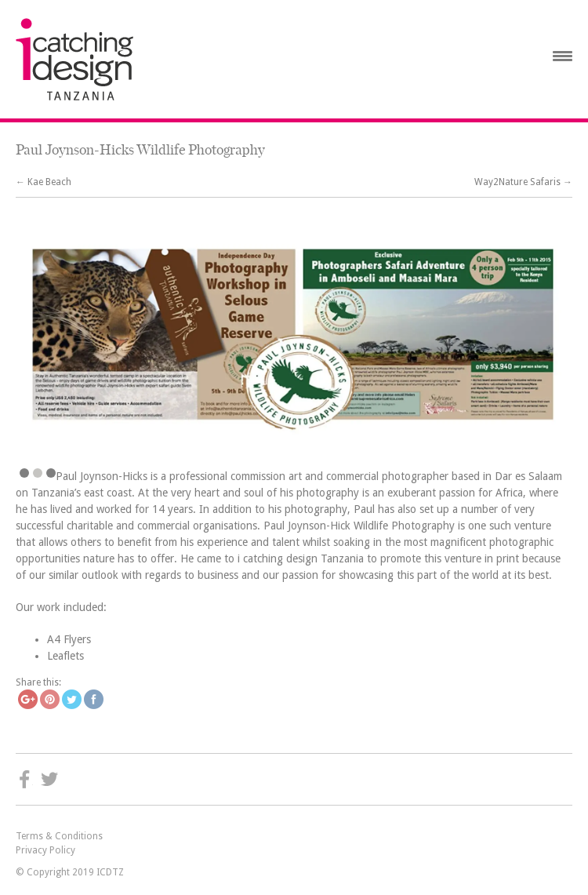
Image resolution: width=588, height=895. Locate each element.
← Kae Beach (44, 182)
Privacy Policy (45, 850)
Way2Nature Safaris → (523, 182)
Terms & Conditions (59, 836)
